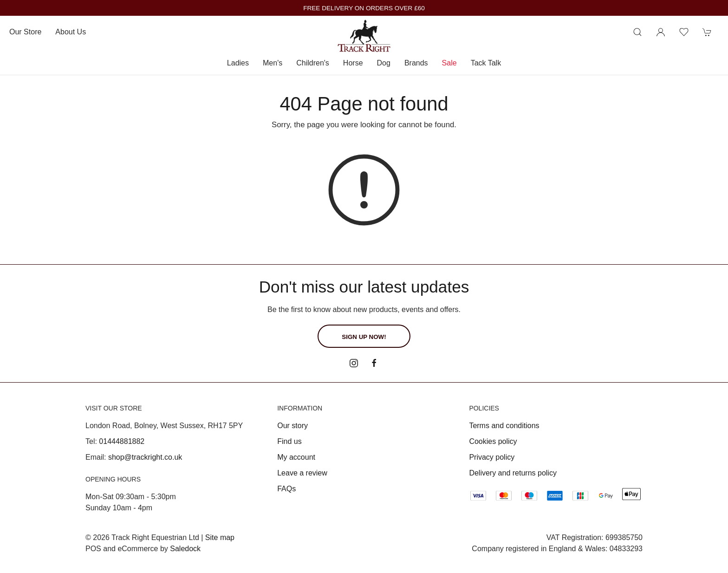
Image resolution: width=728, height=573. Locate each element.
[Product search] (637, 32)
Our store (25, 32)
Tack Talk (486, 63)
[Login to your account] (661, 32)
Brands (416, 63)
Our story (292, 426)
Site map (220, 537)
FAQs (286, 489)
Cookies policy (493, 441)
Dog (384, 63)
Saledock (185, 549)
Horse (353, 63)
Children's (313, 63)
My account (296, 457)
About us (71, 32)
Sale (449, 63)
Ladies (238, 63)
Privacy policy (492, 457)
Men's (273, 63)
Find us (289, 441)
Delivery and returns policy (513, 473)
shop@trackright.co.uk (145, 457)
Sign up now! (364, 337)
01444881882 (122, 441)
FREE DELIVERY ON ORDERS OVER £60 (364, 8)
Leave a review (302, 473)
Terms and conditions (504, 426)
